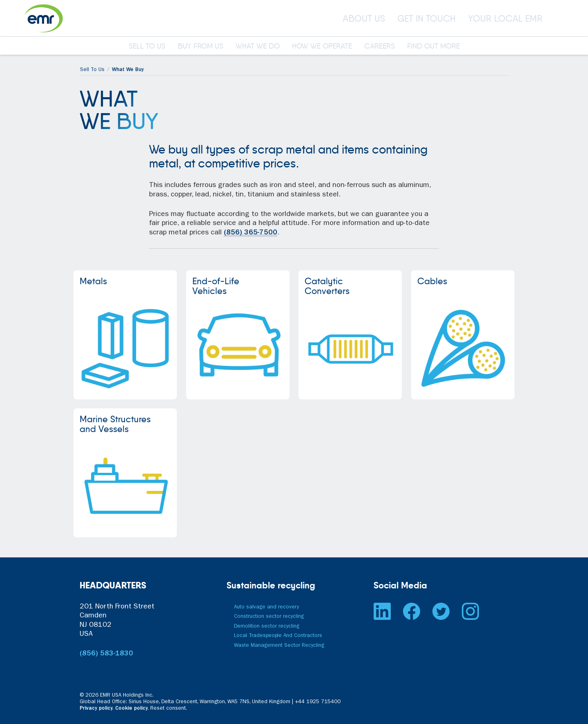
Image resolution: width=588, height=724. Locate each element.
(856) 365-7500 (251, 233)
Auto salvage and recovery (266, 607)
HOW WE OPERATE (322, 47)
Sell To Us (92, 70)
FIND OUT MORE (433, 47)
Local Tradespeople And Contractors (278, 636)
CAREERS (380, 47)
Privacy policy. (97, 709)
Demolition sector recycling (267, 627)
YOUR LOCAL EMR (505, 18)
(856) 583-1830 (106, 654)
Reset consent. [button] (169, 709)
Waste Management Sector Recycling (279, 646)
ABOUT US (364, 18)
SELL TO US (147, 47)
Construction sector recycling (269, 617)
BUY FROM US (200, 47)
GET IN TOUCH (427, 18)
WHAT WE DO (258, 47)
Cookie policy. (132, 709)
